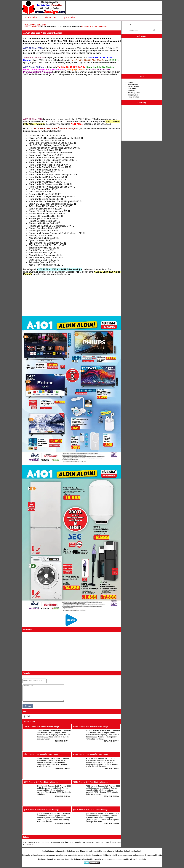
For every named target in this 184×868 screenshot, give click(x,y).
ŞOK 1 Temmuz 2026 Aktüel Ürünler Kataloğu (91, 810)
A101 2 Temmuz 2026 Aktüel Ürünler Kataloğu (91, 782)
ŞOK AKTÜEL (70, 18)
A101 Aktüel (28, 842)
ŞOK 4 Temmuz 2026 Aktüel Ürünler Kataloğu (41, 810)
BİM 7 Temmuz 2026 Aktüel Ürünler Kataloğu (41, 754)
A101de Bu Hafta (92, 842)
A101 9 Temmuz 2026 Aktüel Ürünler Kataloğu (60, 27)
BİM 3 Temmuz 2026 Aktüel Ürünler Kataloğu (41, 782)
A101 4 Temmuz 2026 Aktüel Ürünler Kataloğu (91, 754)
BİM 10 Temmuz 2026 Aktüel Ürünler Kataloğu (42, 727)
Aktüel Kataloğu (140, 859)
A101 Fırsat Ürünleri (108, 842)
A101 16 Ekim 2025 (41, 842)
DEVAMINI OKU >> (62, 741)
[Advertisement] (71, 97)
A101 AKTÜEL (32, 18)
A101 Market (55, 842)
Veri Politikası (133, 85)
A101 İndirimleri (67, 842)
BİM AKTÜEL (51, 18)
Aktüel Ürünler (79, 842)
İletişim (130, 83)
